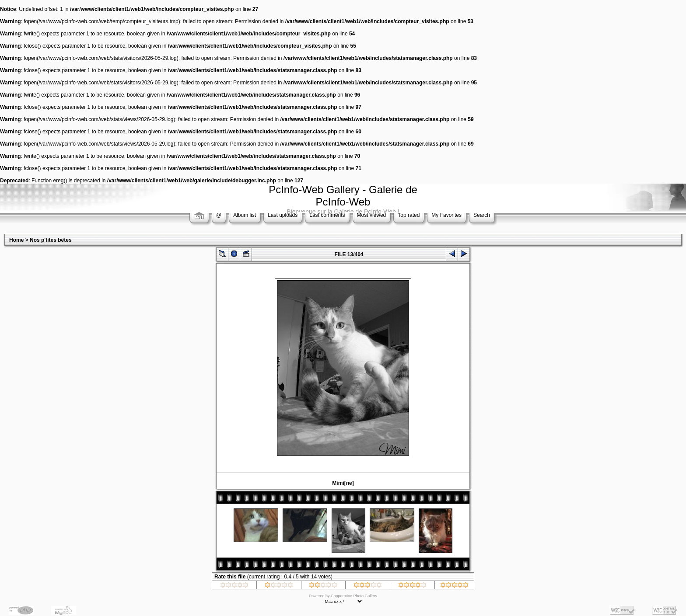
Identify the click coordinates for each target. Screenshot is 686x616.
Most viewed (372, 215)
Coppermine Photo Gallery (354, 596)
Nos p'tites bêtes (51, 240)
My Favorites (446, 215)
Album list (245, 215)
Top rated (409, 215)
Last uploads (283, 215)
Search (482, 215)
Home (16, 240)
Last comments (327, 215)
